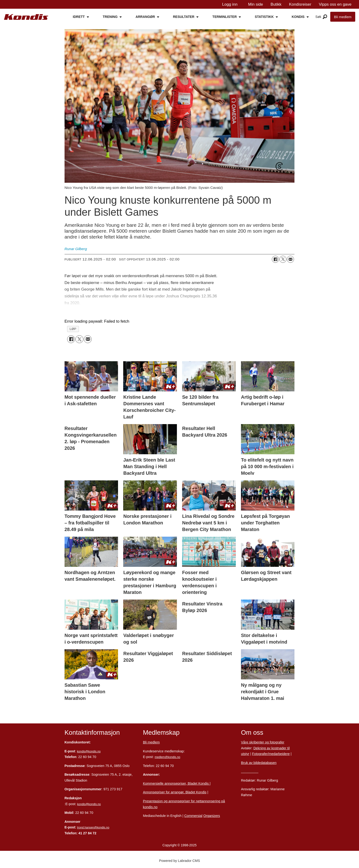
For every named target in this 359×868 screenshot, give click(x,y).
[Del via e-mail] (290, 259)
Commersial (193, 816)
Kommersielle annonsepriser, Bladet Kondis (176, 783)
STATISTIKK (264, 17)
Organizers (212, 816)
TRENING (110, 17)
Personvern (250, 771)
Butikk (276, 4)
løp (73, 329)
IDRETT (79, 17)
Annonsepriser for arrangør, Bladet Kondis (175, 792)
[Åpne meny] (325, 17)
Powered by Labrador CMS (179, 861)
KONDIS (298, 17)
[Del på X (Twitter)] (283, 259)
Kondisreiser (300, 4)
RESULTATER (184, 17)
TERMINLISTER (225, 17)
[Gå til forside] (26, 17)
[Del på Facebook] (275, 259)
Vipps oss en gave (335, 4)
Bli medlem (343, 17)
